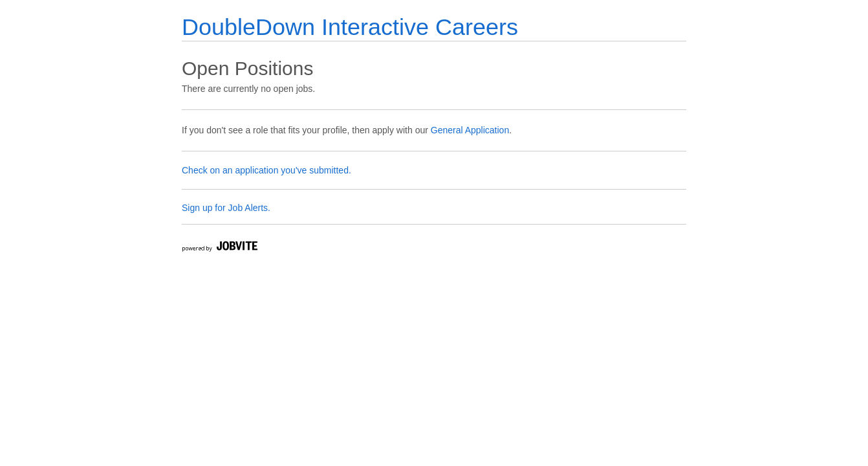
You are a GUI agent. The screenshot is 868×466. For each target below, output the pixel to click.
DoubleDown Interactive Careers (350, 27)
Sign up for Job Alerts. (226, 208)
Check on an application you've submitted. (266, 170)
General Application (470, 130)
